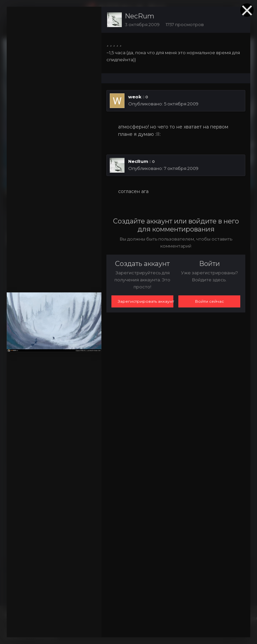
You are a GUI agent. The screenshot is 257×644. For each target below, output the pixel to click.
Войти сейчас (209, 301)
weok (135, 97)
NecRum (140, 16)
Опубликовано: (163, 104)
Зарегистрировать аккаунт (146, 301)
